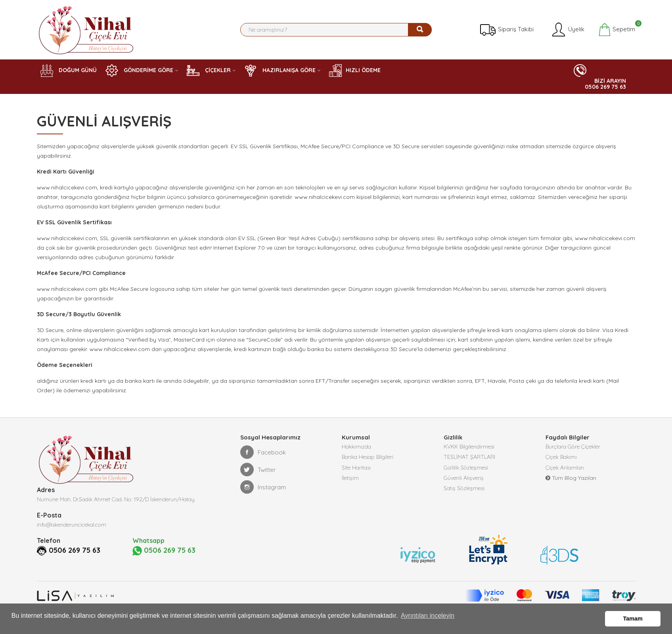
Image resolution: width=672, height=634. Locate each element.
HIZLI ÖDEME (355, 71)
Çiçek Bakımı (561, 459)
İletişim (350, 483)
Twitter (258, 470)
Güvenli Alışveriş (464, 483)
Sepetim (617, 30)
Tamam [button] (633, 620)
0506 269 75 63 (77, 550)
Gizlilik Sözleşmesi (466, 471)
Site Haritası (356, 471)
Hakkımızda (356, 447)
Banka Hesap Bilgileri (368, 459)
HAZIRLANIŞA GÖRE (280, 71)
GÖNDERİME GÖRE (139, 71)
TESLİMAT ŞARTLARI (469, 459)
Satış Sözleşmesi (464, 495)
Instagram (263, 487)
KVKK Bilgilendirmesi (469, 447)
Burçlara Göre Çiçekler (573, 447)
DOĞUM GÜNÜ (69, 71)
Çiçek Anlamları (565, 471)
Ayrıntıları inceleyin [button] (428, 620)
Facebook (263, 452)
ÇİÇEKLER (209, 71)
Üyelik (568, 30)
